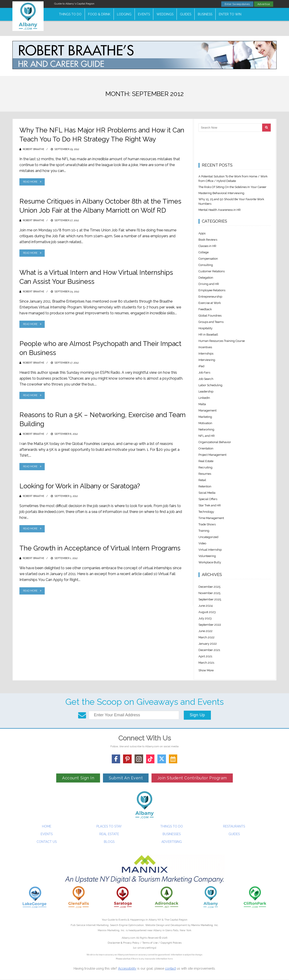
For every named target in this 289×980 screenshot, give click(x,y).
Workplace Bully (210, 562)
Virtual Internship (210, 550)
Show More (206, 670)
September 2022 (210, 625)
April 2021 (205, 656)
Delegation (206, 278)
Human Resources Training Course (222, 341)
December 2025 (209, 587)
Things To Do (70, 14)
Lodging (124, 14)
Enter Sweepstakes (237, 4)
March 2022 (206, 637)
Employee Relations (212, 290)
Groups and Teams (211, 322)
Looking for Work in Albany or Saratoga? (81, 486)
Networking (206, 429)
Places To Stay (109, 826)
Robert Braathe (34, 149)
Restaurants (234, 826)
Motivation (205, 423)
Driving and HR (209, 284)
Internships (206, 354)
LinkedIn (204, 398)
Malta (202, 404)
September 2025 (210, 599)
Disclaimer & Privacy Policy (124, 943)
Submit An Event (126, 778)
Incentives (205, 347)
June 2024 (206, 606)
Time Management (211, 518)
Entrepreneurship (210, 297)
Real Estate (206, 461)
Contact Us (47, 842)
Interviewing (207, 360)
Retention (205, 486)
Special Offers (208, 499)
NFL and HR (207, 436)
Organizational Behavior (215, 442)
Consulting (206, 265)
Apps (202, 233)
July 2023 (205, 618)
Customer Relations (212, 271)
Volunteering (207, 556)
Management (207, 410)
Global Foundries (210, 316)
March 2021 (206, 663)
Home (47, 826)
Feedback (205, 309)
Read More (30, 182)
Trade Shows (207, 524)
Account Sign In (78, 778)
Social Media (207, 493)
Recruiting (205, 467)
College (204, 252)
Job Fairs (204, 372)
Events (144, 14)
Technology (206, 512)
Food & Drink (99, 14)
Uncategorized (208, 537)
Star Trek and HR (210, 505)
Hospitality (205, 328)
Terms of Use (150, 943)
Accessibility (127, 968)
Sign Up (197, 715)
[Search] (266, 128)
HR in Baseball (208, 335)
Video (202, 543)
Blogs (109, 842)
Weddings (165, 14)
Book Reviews (208, 240)
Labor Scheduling (210, 385)
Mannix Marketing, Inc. (205, 925)
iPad (201, 366)
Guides (186, 14)
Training (204, 531)
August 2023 (207, 612)
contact (170, 968)
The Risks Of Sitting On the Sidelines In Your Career (232, 187)
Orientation (206, 448)
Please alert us (123, 959)
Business (205, 14)
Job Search (206, 379)
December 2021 (209, 650)
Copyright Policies (171, 943)
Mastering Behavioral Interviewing (221, 193)
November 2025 (209, 593)
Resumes (205, 474)
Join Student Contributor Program (192, 778)
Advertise (264, 4)
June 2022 (205, 631)
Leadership (206, 391)
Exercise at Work (210, 303)
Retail (202, 480)
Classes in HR (207, 246)
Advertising (172, 842)
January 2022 (208, 644)
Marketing (205, 417)
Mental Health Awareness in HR (220, 210)
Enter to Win (230, 14)
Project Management (212, 455)
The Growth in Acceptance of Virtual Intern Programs (101, 548)
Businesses (172, 834)
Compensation (208, 259)
